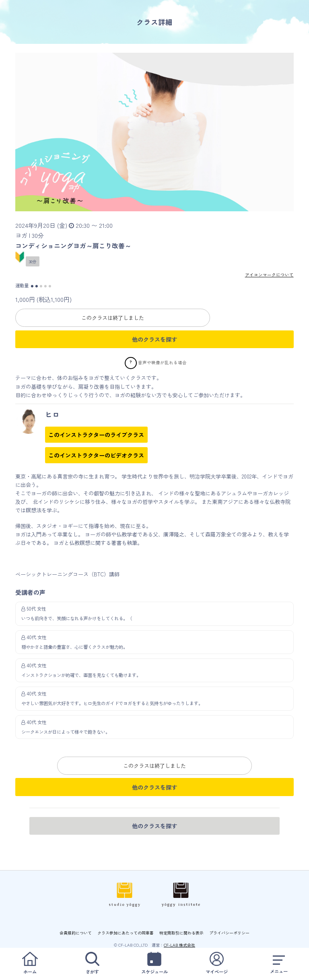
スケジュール (154, 963)
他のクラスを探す (154, 339)
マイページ (217, 963)
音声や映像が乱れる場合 (162, 362)
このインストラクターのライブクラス (96, 435)
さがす (93, 963)
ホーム (30, 963)
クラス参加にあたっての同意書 (126, 933)
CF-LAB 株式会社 (179, 944)
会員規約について (76, 933)
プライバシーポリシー (229, 933)
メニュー (279, 963)
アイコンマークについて (269, 275)
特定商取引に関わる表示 (181, 933)
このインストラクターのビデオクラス (96, 455)
